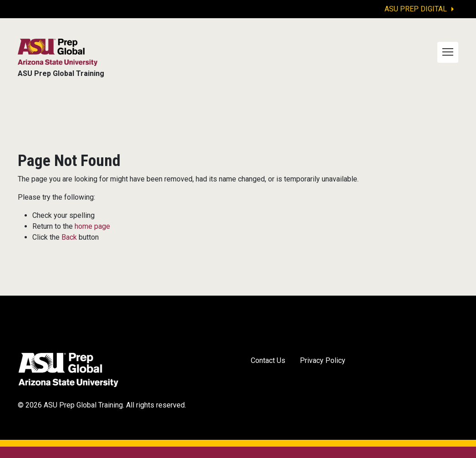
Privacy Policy (323, 360)
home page (92, 226)
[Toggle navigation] (448, 52)
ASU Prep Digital (416, 9)
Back (69, 237)
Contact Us (268, 360)
